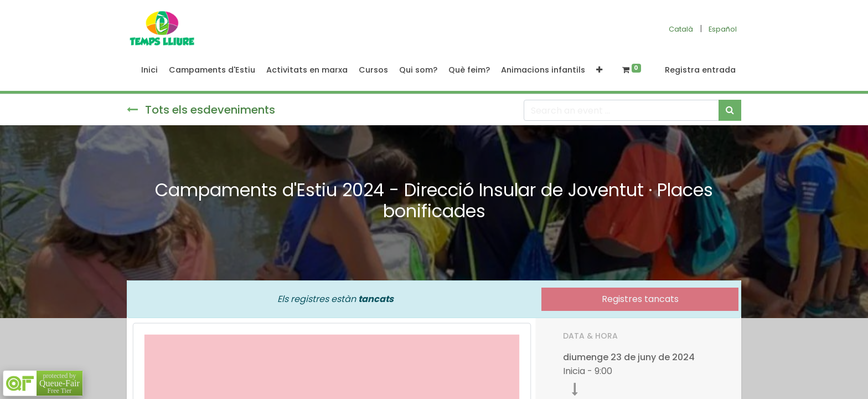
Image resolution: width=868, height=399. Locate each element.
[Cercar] (730, 110)
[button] (599, 70)
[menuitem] (149, 70)
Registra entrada (700, 70)
